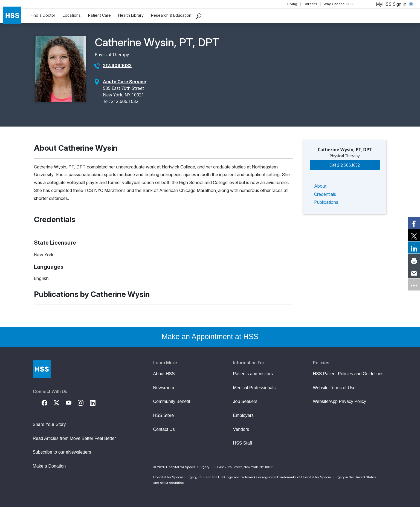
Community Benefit (172, 401)
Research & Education (171, 15)
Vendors (241, 429)
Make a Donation (49, 466)
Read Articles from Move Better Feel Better (74, 438)
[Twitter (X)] (60, 402)
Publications (326, 202)
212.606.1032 (117, 65)
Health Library (131, 15)
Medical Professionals (254, 388)
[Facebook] (48, 402)
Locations (72, 15)
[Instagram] (84, 402)
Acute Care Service (124, 82)
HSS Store (164, 415)
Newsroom (164, 388)
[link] (414, 223)
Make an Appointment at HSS (210, 337)
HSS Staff (243, 443)
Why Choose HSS (338, 4)
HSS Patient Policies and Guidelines (348, 374)
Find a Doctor (43, 15)
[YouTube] (72, 402)
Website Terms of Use (334, 388)
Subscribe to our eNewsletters (62, 452)
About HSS (164, 374)
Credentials (325, 194)
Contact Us (164, 429)
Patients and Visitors (253, 374)
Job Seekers (245, 401)
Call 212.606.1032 (345, 165)
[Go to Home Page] (42, 369)
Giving (292, 4)
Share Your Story (49, 424)
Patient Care (99, 15)
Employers (244, 415)
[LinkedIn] (96, 402)
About (320, 186)
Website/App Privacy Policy (340, 401)
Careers (310, 4)
